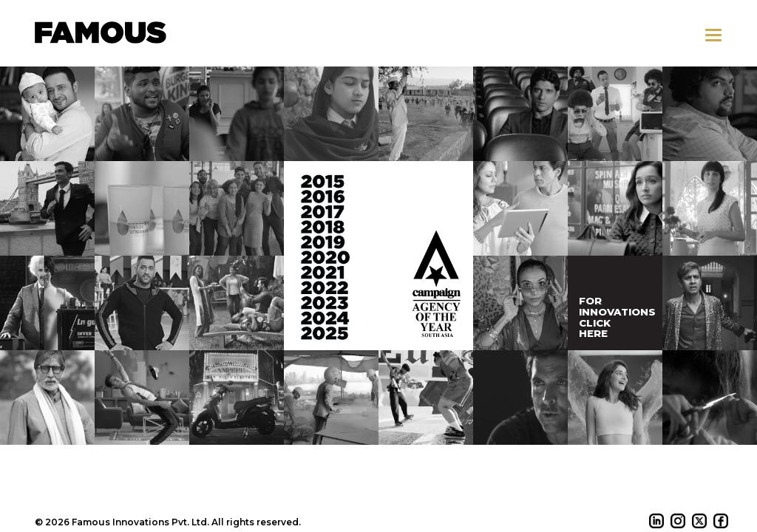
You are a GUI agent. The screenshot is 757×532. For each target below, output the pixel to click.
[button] (713, 35)
